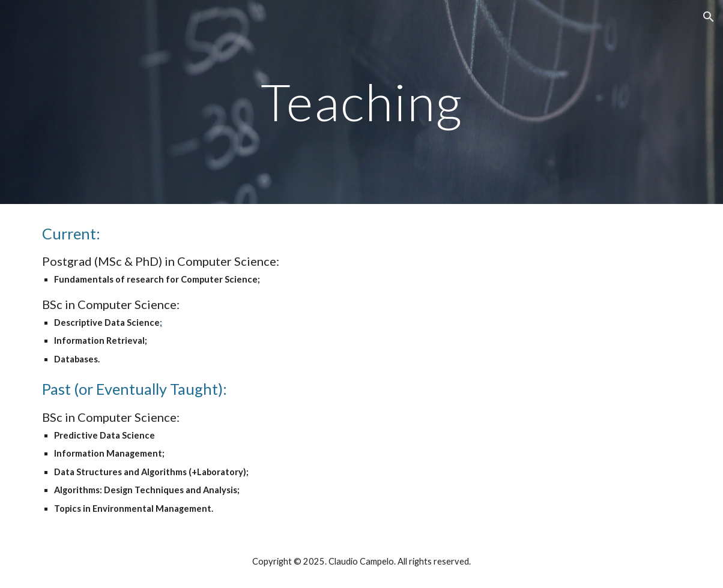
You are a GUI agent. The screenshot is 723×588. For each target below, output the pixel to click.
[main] (361, 102)
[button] (709, 17)
